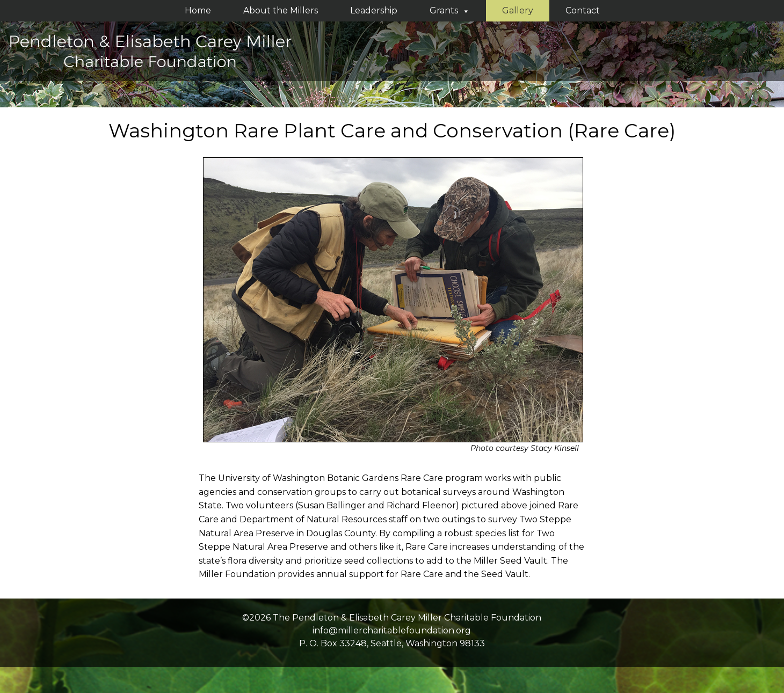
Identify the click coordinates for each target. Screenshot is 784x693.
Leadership (374, 10)
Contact (583, 10)
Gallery (518, 10)
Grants (450, 10)
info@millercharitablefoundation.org (392, 630)
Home (198, 10)
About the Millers (281, 10)
